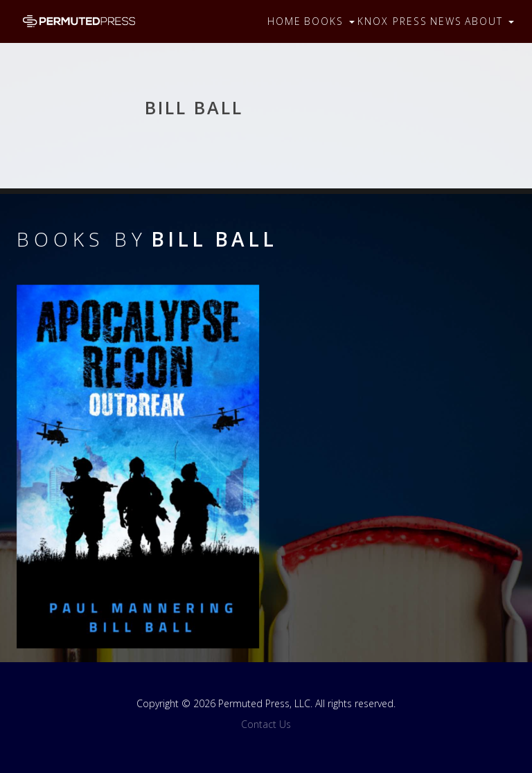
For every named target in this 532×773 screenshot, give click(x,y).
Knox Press (392, 21)
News (446, 21)
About (489, 21)
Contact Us (266, 724)
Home (284, 21)
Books (329, 21)
